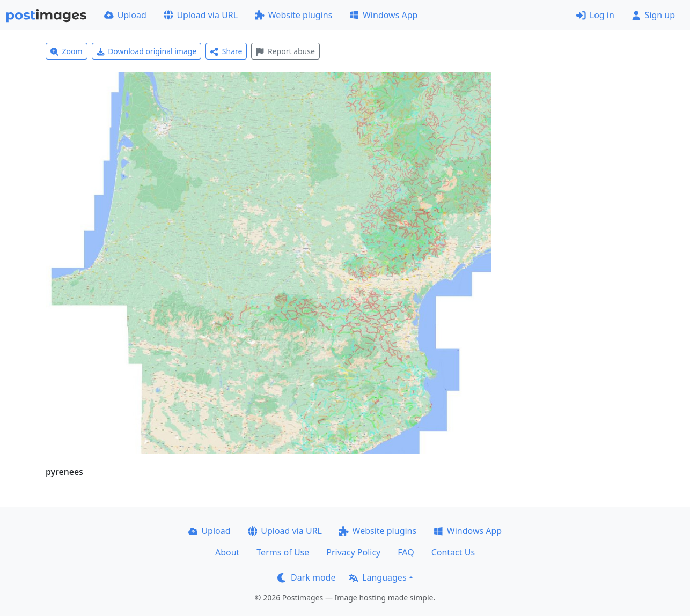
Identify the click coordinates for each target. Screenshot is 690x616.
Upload (125, 15)
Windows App (383, 15)
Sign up (653, 15)
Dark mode (306, 577)
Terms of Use (283, 552)
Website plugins (293, 15)
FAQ (406, 552)
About (227, 552)
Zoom (67, 51)
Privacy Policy (353, 552)
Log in (595, 15)
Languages (377, 577)
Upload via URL (201, 15)
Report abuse (285, 51)
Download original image (147, 51)
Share (226, 51)
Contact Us (453, 552)
